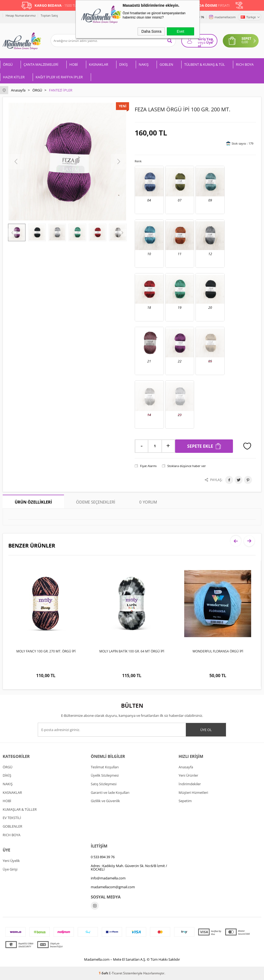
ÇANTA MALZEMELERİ (41, 64)
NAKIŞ (144, 64)
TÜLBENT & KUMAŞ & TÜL (205, 64)
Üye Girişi (10, 869)
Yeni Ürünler (188, 775)
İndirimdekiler (190, 784)
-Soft (104, 973)
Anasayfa (186, 767)
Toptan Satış (49, 15)
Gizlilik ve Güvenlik (105, 801)
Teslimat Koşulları (105, 767)
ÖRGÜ (8, 64)
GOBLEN (166, 64)
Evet (180, 31)
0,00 (245, 42)
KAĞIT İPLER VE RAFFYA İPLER (59, 77)
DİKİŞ (123, 64)
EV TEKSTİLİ (12, 818)
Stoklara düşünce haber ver (187, 466)
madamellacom (225, 17)
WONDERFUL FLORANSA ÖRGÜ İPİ (218, 651)
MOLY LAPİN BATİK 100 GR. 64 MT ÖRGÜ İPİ (132, 651)
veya (202, 42)
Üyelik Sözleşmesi (105, 775)
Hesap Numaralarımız (21, 15)
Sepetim (185, 801)
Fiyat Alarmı (148, 466)
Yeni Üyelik (11, 861)
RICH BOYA (245, 64)
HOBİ (74, 64)
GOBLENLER (12, 826)
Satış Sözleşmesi (104, 784)
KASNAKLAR (99, 64)
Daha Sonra (151, 31)
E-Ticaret (116, 973)
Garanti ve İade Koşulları (110, 792)
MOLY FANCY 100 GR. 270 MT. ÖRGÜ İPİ (46, 651)
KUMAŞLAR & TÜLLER (20, 809)
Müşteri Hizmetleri (193, 792)
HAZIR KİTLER (14, 77)
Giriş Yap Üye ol (205, 42)
